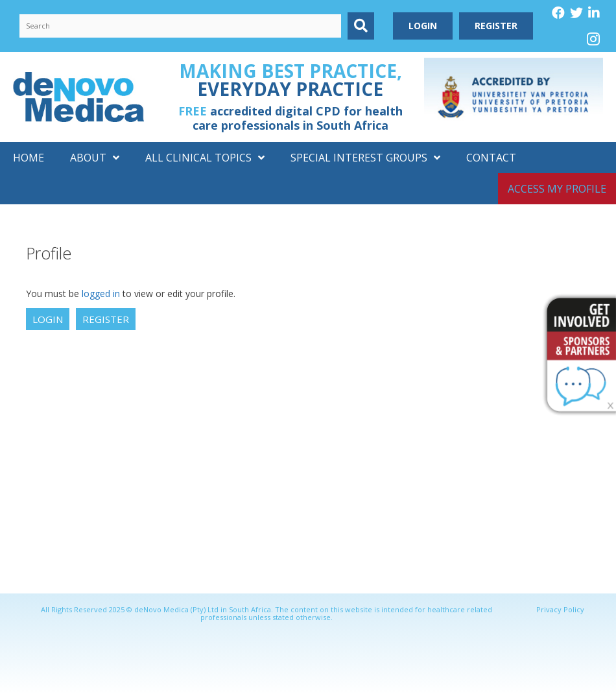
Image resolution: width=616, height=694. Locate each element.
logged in (101, 293)
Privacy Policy (560, 609)
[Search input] (180, 26)
